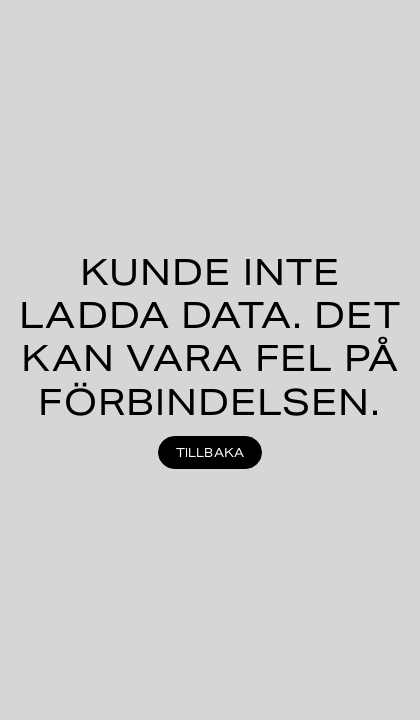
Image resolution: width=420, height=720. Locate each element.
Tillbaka (210, 452)
